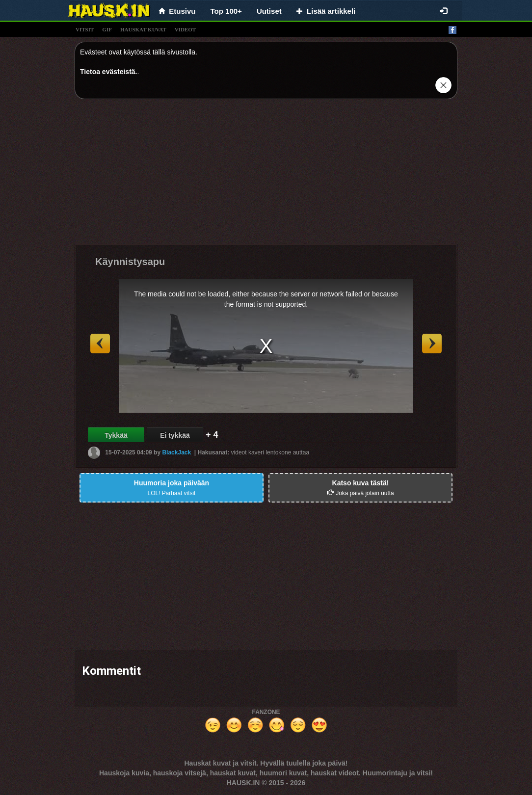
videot (185, 29)
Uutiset (269, 11)
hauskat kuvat (143, 29)
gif (107, 29)
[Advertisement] (266, 175)
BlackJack (176, 452)
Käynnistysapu (130, 262)
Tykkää (116, 435)
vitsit (85, 29)
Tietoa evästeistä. (108, 72)
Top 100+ (226, 11)
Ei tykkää (175, 435)
